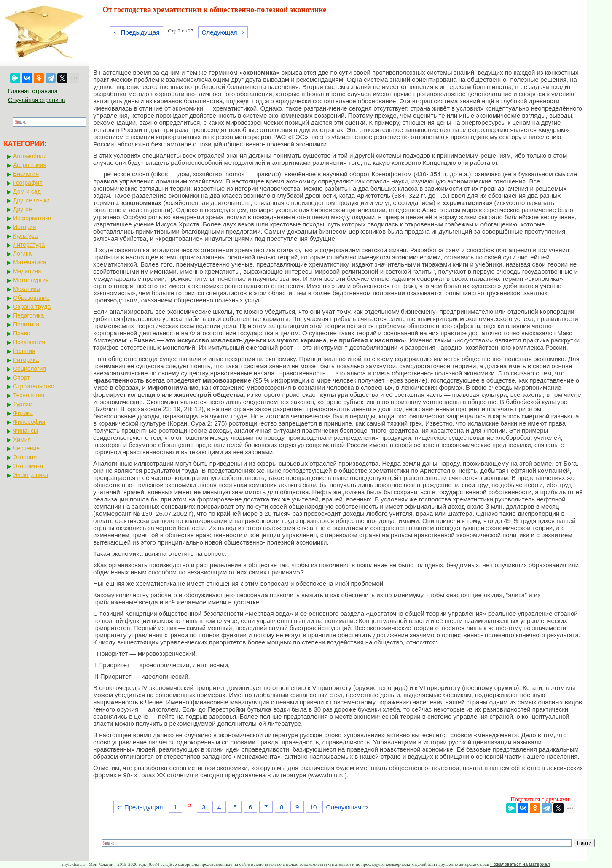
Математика (30, 262)
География (28, 183)
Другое (22, 209)
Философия (29, 422)
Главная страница (33, 91)
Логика (22, 253)
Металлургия (31, 280)
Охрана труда (32, 307)
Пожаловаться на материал (520, 864)
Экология (26, 457)
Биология (26, 174)
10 (313, 807)
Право (22, 333)
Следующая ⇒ (223, 32)
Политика (26, 324)
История (24, 227)
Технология (29, 395)
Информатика (32, 218)
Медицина (27, 271)
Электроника (31, 475)
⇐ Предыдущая (137, 32)
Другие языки (31, 200)
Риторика (26, 360)
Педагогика (28, 315)
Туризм (23, 404)
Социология (30, 369)
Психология (29, 342)
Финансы (25, 431)
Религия (24, 351)
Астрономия (30, 165)
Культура (25, 236)
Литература (29, 245)
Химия (22, 439)
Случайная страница (37, 100)
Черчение (26, 448)
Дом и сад (27, 191)
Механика (27, 289)
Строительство (34, 386)
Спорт (21, 377)
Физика (23, 413)
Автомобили (30, 156)
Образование (31, 298)
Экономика (28, 466)
